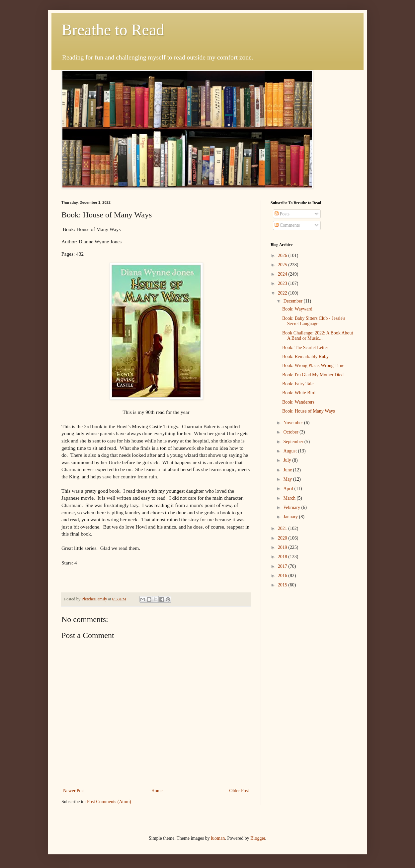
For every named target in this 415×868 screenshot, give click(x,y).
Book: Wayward (297, 309)
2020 (283, 538)
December (293, 301)
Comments (287, 225)
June (288, 470)
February (292, 507)
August (290, 451)
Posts (282, 214)
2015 (283, 585)
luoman (218, 838)
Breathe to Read (113, 30)
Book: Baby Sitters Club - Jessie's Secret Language (314, 321)
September (294, 442)
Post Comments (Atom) (109, 802)
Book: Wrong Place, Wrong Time (313, 366)
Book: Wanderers (298, 402)
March (290, 498)
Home (157, 791)
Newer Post (74, 791)
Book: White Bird (299, 393)
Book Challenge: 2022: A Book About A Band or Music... (318, 336)
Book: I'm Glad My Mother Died (313, 375)
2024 (283, 274)
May (288, 479)
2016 (283, 576)
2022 (283, 293)
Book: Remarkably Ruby (305, 357)
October (291, 432)
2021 (283, 528)
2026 (283, 255)
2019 (283, 547)
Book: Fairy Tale (298, 384)
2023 (283, 283)
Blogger (258, 838)
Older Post (239, 791)
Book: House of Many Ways (309, 411)
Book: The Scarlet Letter (305, 348)
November (294, 423)
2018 (283, 557)
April (289, 489)
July (288, 460)
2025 (283, 265)
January (291, 517)
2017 (283, 566)
